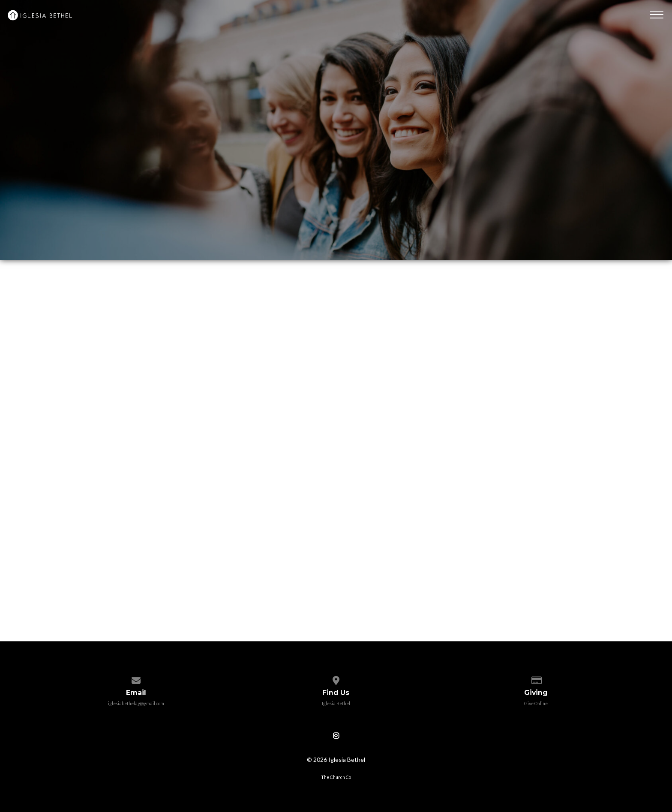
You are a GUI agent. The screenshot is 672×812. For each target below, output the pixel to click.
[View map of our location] (336, 679)
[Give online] (536, 679)
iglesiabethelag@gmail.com (136, 704)
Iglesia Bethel (336, 704)
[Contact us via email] (136, 679)
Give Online (536, 704)
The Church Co (336, 777)
